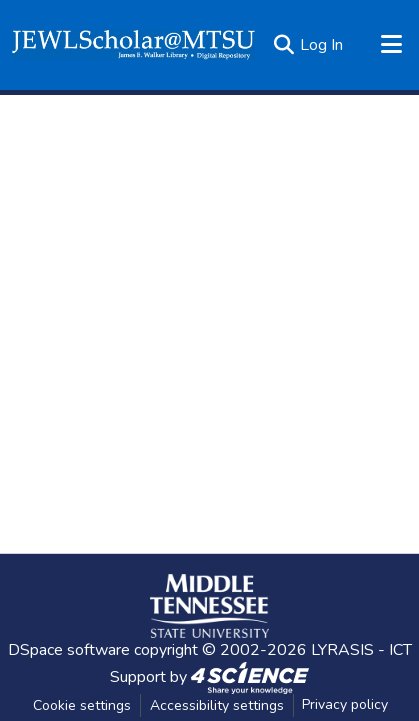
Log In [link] (321, 45)
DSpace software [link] (69, 650)
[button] (133, 45)
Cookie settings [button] (82, 705)
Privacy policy (345, 704)
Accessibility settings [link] (217, 705)
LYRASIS (342, 650)
